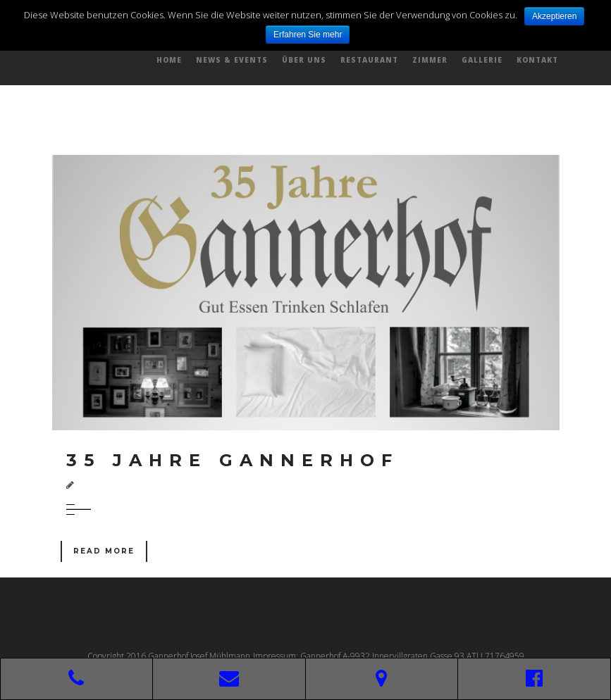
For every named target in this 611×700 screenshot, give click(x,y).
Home (169, 60)
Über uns (304, 60)
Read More (104, 551)
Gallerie (482, 60)
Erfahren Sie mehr (308, 35)
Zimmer (430, 60)
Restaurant (369, 60)
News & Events (232, 60)
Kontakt (537, 60)
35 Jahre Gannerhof (233, 460)
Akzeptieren (554, 16)
